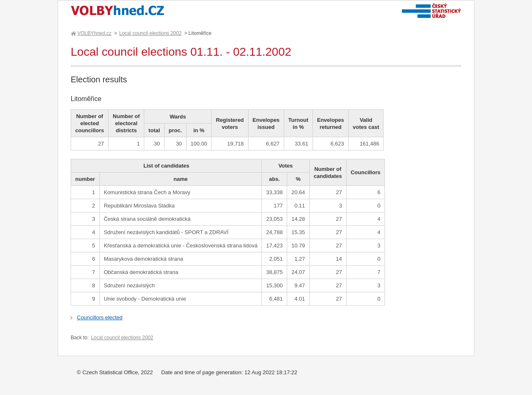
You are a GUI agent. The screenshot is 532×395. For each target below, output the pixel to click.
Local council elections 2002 (150, 33)
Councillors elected (100, 317)
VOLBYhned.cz (94, 33)
